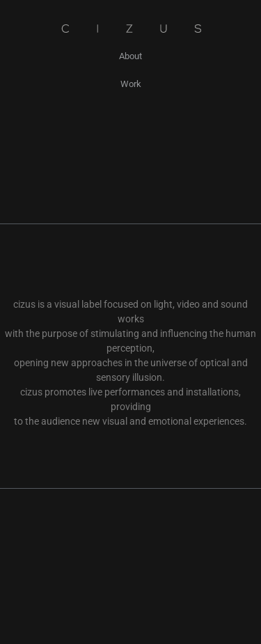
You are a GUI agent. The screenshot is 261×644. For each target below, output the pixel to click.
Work (131, 84)
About (130, 56)
